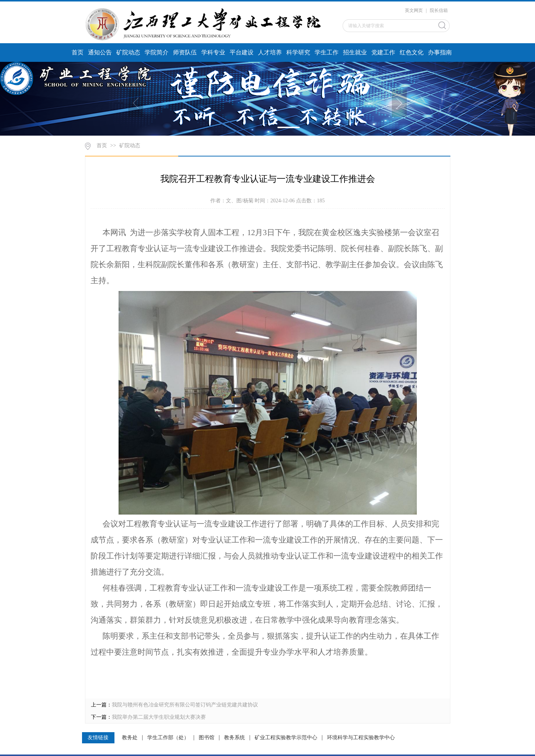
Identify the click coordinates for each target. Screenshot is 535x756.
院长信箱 (439, 10)
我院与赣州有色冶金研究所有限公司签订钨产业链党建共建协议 (185, 705)
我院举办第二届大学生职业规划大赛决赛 (159, 717)
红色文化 (412, 52)
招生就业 (355, 52)
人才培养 (270, 52)
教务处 (130, 738)
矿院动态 (128, 52)
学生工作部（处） (168, 738)
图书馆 (207, 738)
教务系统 (235, 738)
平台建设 (242, 52)
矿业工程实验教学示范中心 (286, 738)
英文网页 (414, 10)
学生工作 (327, 52)
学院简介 (157, 52)
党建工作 (383, 52)
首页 (78, 52)
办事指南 (440, 52)
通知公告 (100, 52)
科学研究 (298, 52)
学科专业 (213, 52)
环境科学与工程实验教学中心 (361, 738)
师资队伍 (185, 52)
